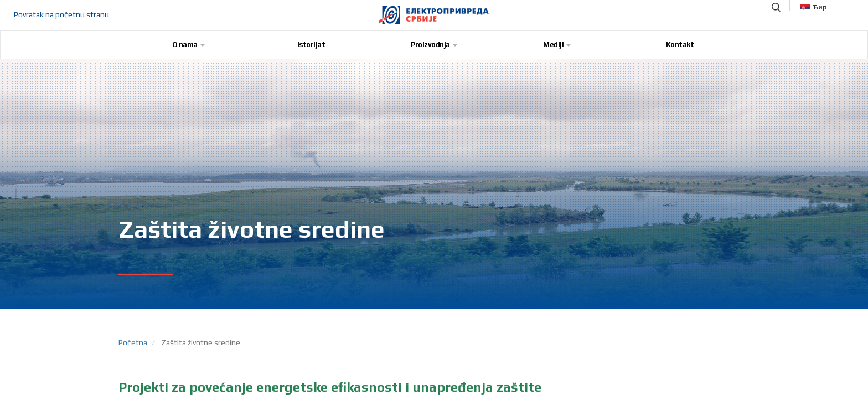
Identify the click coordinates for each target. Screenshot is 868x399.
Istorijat (311, 45)
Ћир (813, 7)
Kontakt (680, 45)
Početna (133, 342)
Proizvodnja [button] (434, 45)
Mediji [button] (557, 45)
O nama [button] (188, 45)
